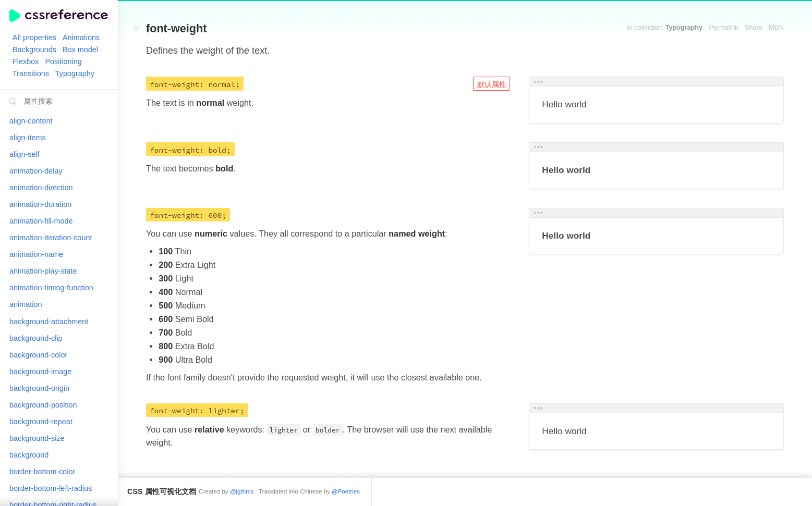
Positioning (63, 61)
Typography (75, 73)
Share (754, 28)
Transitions (31, 73)
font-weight (176, 29)
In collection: (665, 28)
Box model (80, 50)
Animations (81, 38)
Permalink (724, 28)
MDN (776, 28)
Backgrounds (34, 50)
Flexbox (26, 61)
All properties (34, 38)
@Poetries (346, 491)
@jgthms (242, 491)
